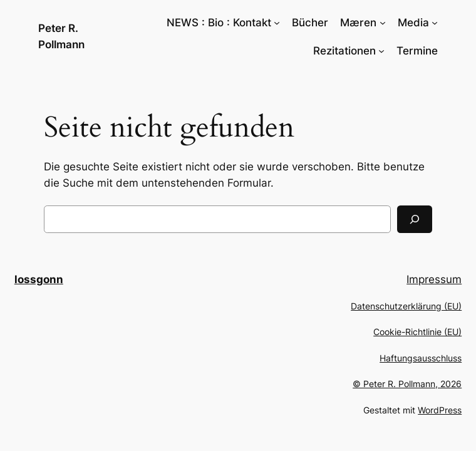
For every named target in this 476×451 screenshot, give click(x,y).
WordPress (440, 410)
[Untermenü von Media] (435, 23)
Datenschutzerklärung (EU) (406, 306)
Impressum (434, 279)
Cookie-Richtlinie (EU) (417, 332)
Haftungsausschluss (421, 358)
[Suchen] (415, 219)
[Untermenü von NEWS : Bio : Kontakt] (277, 23)
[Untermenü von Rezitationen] (381, 51)
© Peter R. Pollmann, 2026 (407, 384)
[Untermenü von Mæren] (383, 23)
